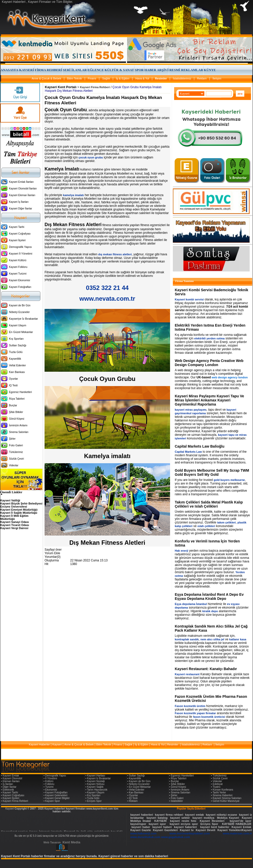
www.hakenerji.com (143, 833)
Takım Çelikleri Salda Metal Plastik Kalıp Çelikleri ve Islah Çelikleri (209, 504)
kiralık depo (210, 611)
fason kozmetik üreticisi (209, 717)
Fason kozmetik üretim (190, 706)
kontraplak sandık (187, 639)
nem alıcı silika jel (212, 639)
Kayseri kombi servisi (189, 299)
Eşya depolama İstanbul (191, 604)
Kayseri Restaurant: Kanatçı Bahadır (206, 669)
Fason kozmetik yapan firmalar (196, 713)
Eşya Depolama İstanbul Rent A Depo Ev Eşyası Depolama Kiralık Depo (209, 597)
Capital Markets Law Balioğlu (200, 446)
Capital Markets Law (188, 452)
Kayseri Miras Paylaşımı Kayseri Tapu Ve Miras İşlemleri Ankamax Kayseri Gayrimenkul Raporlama (210, 400)
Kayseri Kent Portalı (61, 87)
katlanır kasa (238, 639)
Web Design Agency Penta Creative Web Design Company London (209, 363)
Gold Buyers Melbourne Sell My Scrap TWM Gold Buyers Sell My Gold (212, 472)
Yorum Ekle (52, 553)
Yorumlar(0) (52, 557)
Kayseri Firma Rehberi (95, 87)
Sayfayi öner (53, 550)
